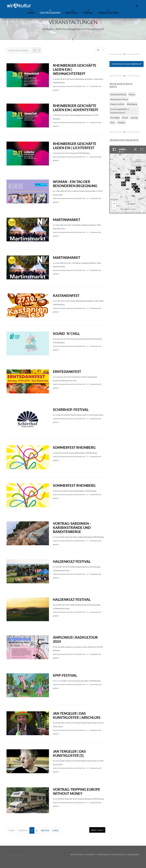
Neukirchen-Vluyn (119, 99)
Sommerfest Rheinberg (74, 447)
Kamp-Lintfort (117, 104)
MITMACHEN (77, 855)
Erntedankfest (67, 372)
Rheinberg (132, 104)
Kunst (125, 117)
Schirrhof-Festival (71, 410)
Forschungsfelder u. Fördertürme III (120, 111)
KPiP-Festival (65, 675)
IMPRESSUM (103, 855)
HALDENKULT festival (72, 561)
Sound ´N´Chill (66, 334)
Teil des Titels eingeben (7, 47)
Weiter (45, 830)
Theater (121, 122)
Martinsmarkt (67, 220)
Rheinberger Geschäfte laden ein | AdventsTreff (76, 108)
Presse (88, 13)
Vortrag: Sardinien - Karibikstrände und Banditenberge (72, 528)
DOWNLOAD (133, 855)
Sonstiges (115, 117)
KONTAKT (90, 855)
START (31, 13)
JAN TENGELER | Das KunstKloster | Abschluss (77, 715)
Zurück (23, 830)
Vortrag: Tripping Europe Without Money (77, 791)
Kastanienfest (66, 296)
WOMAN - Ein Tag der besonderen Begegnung (75, 184)
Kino (113, 122)
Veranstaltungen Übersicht (127, 64)
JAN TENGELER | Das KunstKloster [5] (69, 753)
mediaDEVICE (18, 855)
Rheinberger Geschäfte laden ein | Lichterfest (75, 146)
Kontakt (72, 13)
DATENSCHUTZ (118, 855)
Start (12, 830)
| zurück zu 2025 (108, 13)
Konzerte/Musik (118, 94)
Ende (56, 830)
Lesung (134, 117)
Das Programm (50, 13)
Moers (132, 94)
